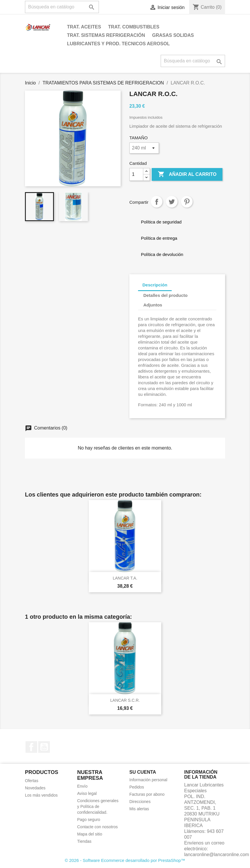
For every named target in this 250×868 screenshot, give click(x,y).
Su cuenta (143, 772)
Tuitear (172, 202)
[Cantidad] (136, 174)
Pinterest (187, 202)
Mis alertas (139, 809)
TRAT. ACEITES (84, 27)
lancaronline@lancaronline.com (217, 855)
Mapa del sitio (90, 834)
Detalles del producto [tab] (165, 295)
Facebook (31, 747)
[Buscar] (62, 7)
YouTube (44, 747)
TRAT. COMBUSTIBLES (134, 27)
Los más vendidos (41, 795)
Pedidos (137, 787)
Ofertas (32, 781)
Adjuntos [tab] (153, 305)
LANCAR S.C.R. (125, 700)
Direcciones (140, 802)
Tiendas (84, 841)
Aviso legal (87, 793)
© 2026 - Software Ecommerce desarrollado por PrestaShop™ (125, 860)
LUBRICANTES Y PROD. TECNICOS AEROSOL (118, 44)
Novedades (35, 788)
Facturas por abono (147, 794)
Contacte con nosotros (97, 827)
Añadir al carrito (187, 174)
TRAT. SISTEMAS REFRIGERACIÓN (106, 35)
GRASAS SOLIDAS (173, 35)
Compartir (157, 202)
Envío (82, 786)
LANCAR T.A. (125, 578)
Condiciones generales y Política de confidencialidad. (98, 806)
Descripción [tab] (155, 285)
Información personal (148, 780)
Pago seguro (89, 820)
